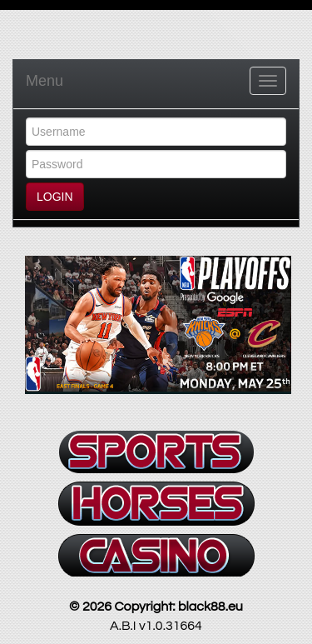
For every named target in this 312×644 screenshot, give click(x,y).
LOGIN (55, 197)
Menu (45, 81)
